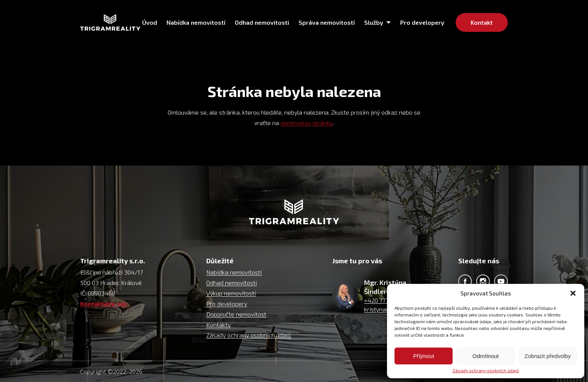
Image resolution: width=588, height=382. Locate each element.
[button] (573, 293)
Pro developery (227, 304)
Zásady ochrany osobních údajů (486, 370)
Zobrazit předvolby (548, 356)
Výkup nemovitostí (231, 293)
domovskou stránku (307, 123)
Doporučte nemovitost (236, 314)
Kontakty (218, 325)
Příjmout (424, 356)
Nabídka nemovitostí (234, 272)
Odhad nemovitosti (232, 283)
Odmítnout (486, 356)
